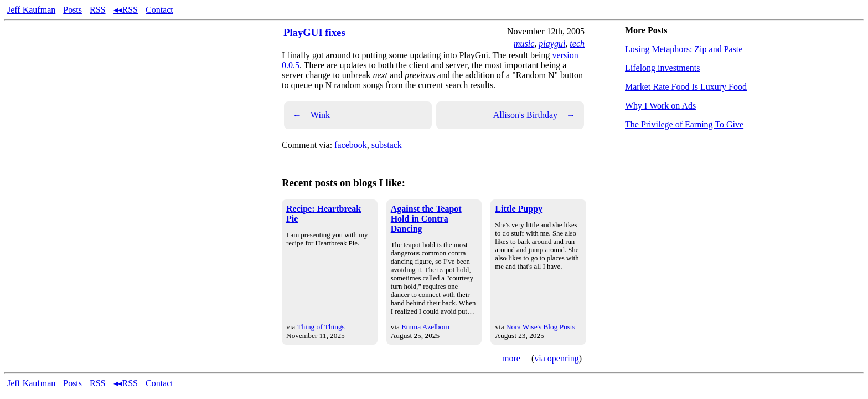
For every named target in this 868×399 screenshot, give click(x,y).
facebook (351, 145)
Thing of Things (321, 327)
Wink (311, 115)
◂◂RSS (126, 10)
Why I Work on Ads (660, 106)
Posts (73, 10)
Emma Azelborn (425, 327)
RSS (97, 10)
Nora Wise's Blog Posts (541, 327)
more (511, 358)
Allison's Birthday (534, 115)
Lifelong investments (663, 68)
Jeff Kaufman (31, 10)
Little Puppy (519, 209)
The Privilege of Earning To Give (684, 124)
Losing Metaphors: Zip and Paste (684, 49)
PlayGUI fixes (314, 32)
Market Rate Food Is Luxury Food (686, 87)
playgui (552, 44)
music (524, 44)
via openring (556, 358)
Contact (159, 10)
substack (387, 145)
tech (577, 44)
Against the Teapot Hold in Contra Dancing (426, 219)
